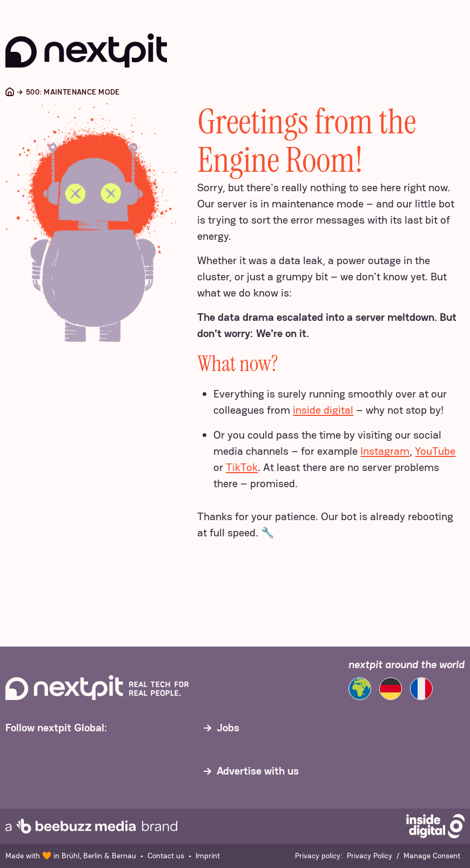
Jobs (228, 728)
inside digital (323, 410)
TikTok (242, 467)
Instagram (385, 451)
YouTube (435, 451)
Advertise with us (258, 771)
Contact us (166, 856)
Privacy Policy (370, 856)
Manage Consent (432, 856)
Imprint (208, 856)
